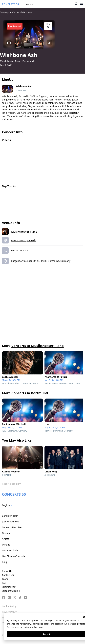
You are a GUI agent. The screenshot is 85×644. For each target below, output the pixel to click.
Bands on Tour (10, 516)
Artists (5, 539)
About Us (7, 571)
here (40, 627)
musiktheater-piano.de (24, 240)
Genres (6, 533)
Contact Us (8, 575)
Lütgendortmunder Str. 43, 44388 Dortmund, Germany (41, 261)
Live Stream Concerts (13, 556)
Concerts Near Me (12, 527)
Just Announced (11, 522)
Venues (6, 545)
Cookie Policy (9, 606)
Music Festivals (10, 550)
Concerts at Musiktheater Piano (38, 346)
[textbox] (8, 505)
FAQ (4, 583)
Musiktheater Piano (24, 232)
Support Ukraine (11, 591)
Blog (4, 562)
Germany (4, 12)
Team (5, 579)
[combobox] (30, 4)
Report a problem (11, 484)
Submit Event (9, 587)
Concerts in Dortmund (23, 12)
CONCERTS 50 (11, 4)
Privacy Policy (9, 612)
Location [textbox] (28, 4)
